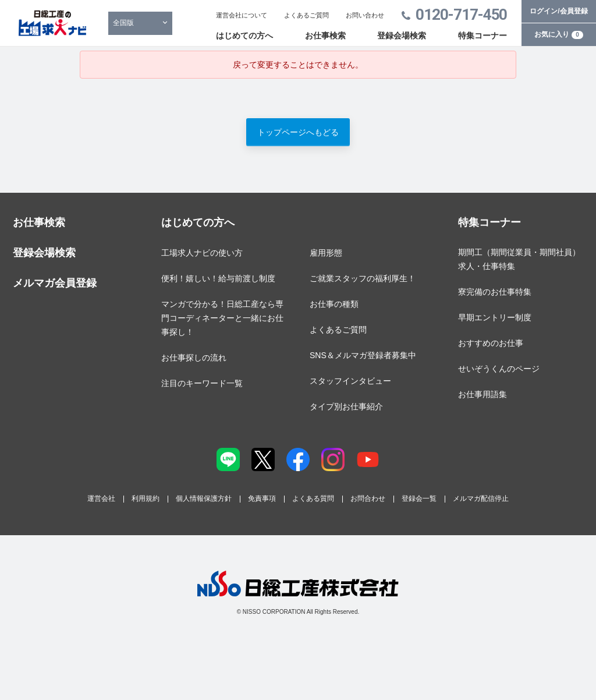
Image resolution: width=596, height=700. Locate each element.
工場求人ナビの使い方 (202, 253)
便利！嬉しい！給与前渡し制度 (218, 278)
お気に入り (559, 34)
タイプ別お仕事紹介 (346, 406)
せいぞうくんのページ (499, 369)
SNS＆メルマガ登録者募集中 (363, 355)
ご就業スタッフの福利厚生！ (363, 278)
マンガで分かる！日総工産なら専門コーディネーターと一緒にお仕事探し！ (222, 318)
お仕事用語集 (483, 394)
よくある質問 (313, 499)
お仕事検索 (325, 36)
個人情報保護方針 (204, 499)
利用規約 (146, 499)
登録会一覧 (419, 499)
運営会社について (242, 15)
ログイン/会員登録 (558, 11)
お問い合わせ (365, 15)
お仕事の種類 (334, 304)
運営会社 (101, 499)
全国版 (123, 23)
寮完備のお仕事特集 (495, 292)
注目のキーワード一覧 (202, 383)
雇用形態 (326, 253)
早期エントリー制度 (495, 317)
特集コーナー (483, 36)
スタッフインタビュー (350, 381)
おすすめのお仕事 (491, 343)
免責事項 (262, 499)
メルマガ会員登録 (55, 283)
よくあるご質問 (306, 15)
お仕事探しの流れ (194, 358)
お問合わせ (368, 499)
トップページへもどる (298, 132)
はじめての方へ (244, 36)
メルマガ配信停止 (481, 499)
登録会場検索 (402, 36)
